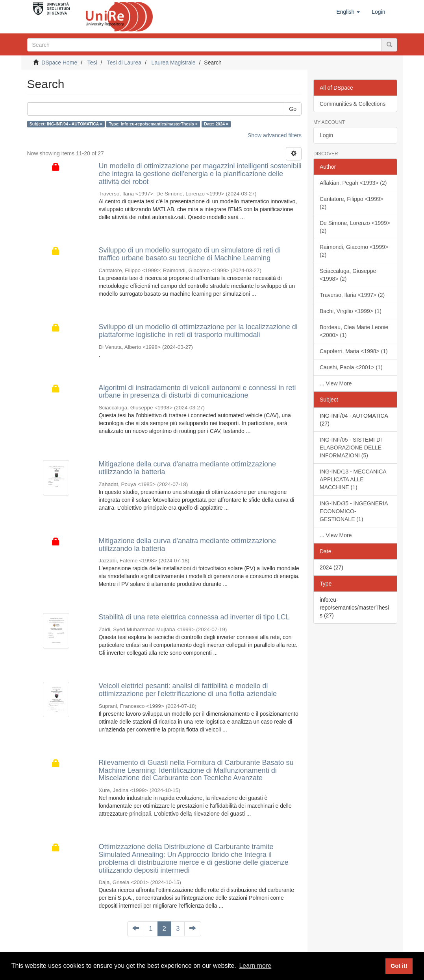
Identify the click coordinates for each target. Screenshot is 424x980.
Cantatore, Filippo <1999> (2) (352, 203)
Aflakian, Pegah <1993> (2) (353, 183)
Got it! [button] (399, 966)
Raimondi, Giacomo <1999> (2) (354, 251)
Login (326, 135)
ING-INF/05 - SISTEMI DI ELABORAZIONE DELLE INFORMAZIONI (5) (351, 448)
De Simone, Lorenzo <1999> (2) (355, 227)
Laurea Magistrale (174, 63)
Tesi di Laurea (124, 63)
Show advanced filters (275, 135)
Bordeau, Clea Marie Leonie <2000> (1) (354, 331)
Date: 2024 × (216, 124)
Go (293, 109)
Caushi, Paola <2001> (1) (351, 367)
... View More (336, 383)
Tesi (92, 63)
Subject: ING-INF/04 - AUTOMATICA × (66, 124)
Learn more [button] (255, 966)
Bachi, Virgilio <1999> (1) (351, 311)
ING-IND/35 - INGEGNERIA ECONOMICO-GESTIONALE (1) (354, 511)
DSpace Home (59, 63)
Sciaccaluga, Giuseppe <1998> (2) (348, 275)
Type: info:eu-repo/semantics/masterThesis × (153, 124)
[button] (348, 12)
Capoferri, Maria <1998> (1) (354, 351)
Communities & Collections (353, 104)
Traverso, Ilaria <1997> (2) (352, 295)
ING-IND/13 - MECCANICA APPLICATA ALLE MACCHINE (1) (353, 479)
